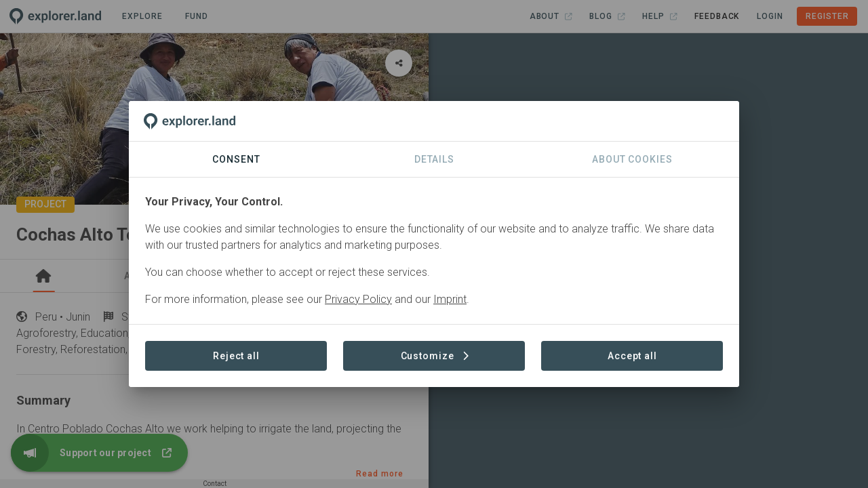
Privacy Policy (358, 299)
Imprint (450, 299)
